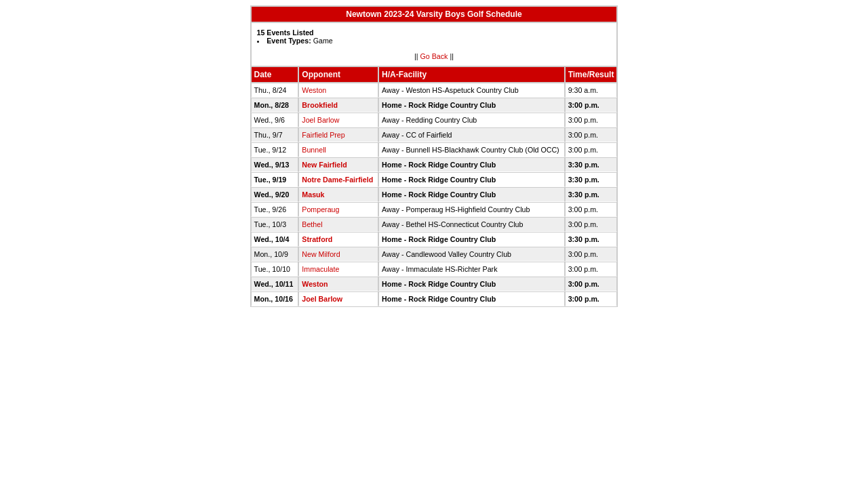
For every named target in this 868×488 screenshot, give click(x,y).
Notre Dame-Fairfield (337, 180)
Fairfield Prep (323, 135)
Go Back (434, 56)
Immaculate (320, 269)
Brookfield (320, 105)
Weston (314, 90)
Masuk (313, 195)
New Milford (321, 254)
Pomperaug (320, 209)
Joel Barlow (320, 120)
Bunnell (314, 150)
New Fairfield (324, 165)
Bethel (312, 224)
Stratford (317, 239)
